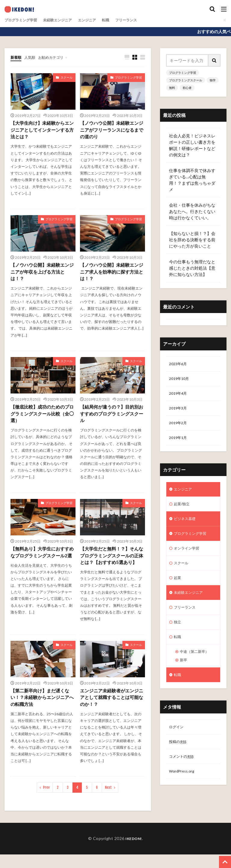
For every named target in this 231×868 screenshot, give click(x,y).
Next (108, 801)
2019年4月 (179, 396)
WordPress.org (183, 793)
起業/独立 (183, 511)
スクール (66, 78)
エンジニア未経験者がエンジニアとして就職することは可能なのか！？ (111, 710)
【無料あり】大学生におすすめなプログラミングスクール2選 (42, 560)
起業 (178, 589)
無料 (172, 88)
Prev (46, 801)
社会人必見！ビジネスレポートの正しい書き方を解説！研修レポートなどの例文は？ (192, 145)
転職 (119, 20)
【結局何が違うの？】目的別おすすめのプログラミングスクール (111, 417)
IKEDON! (134, 852)
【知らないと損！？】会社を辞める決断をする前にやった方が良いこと (192, 240)
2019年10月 (180, 380)
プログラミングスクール (186, 80)
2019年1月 (179, 443)
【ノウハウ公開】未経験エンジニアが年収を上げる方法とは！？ (42, 274)
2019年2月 (179, 427)
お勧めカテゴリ (57, 57)
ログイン (177, 746)
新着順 (17, 57)
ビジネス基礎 (186, 526)
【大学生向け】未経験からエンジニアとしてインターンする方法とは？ (42, 131)
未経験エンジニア (65, 20)
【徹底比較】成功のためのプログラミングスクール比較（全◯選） (42, 417)
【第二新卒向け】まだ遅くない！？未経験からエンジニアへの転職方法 (42, 710)
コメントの (184, 777)
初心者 (187, 88)
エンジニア (99, 20)
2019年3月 (179, 411)
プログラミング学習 (23, 20)
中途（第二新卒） (197, 667)
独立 (178, 636)
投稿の (180, 761)
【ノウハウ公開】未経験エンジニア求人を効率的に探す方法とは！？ (111, 274)
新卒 (184, 677)
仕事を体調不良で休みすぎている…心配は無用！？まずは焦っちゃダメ (192, 180)
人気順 (32, 57)
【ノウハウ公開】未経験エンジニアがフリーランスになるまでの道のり (111, 131)
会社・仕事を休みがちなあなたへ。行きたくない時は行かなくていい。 (192, 211)
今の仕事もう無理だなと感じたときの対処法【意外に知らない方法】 (192, 268)
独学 (213, 80)
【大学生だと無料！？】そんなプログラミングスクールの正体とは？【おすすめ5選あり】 (111, 564)
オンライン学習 (189, 558)
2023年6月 (179, 364)
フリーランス (142, 20)
